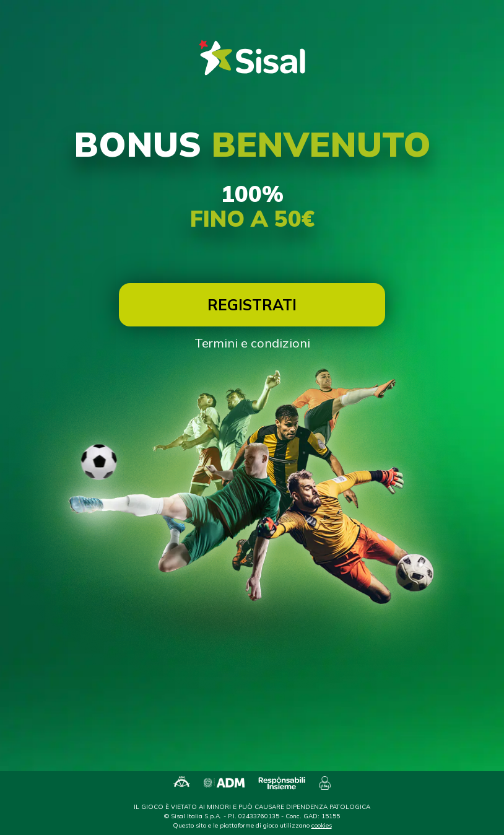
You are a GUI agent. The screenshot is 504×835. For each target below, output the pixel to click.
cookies (322, 825)
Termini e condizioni (252, 343)
